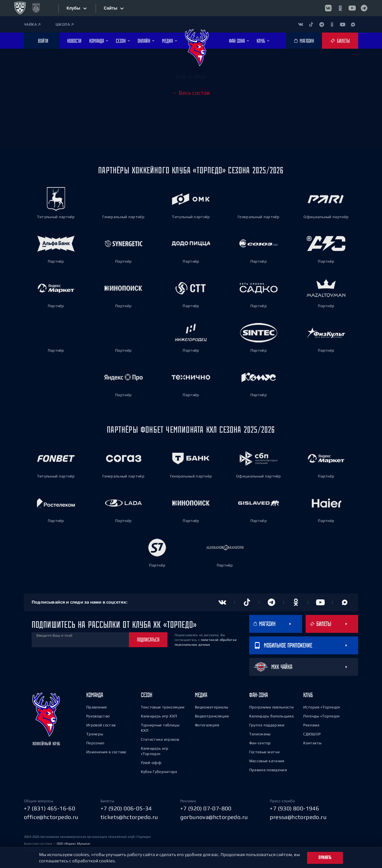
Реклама (311, 725)
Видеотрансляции (212, 716)
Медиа (201, 695)
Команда (95, 695)
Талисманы (260, 734)
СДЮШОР (312, 734)
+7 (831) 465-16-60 (50, 808)
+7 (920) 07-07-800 (206, 808)
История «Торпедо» (322, 707)
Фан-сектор (260, 743)
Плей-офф (151, 763)
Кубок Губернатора (159, 772)
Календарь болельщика (272, 716)
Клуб (308, 695)
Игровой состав (101, 725)
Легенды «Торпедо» (322, 716)
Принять (325, 858)
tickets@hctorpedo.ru (129, 817)
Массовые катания (267, 761)
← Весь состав (191, 93)
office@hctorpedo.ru (51, 817)
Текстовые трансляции (163, 707)
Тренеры (95, 734)
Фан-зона (258, 695)
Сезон (147, 695)
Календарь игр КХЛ (159, 716)
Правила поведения (268, 770)
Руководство (98, 716)
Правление (97, 707)
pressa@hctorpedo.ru (298, 817)
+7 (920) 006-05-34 (126, 808)
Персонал (95, 743)
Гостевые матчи (264, 752)
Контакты (312, 743)
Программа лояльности (272, 707)
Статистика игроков (160, 739)
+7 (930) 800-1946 (294, 808)
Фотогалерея (207, 725)
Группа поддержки (267, 725)
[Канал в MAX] (353, 24)
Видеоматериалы (211, 707)
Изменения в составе (106, 752)
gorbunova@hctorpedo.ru (214, 817)
